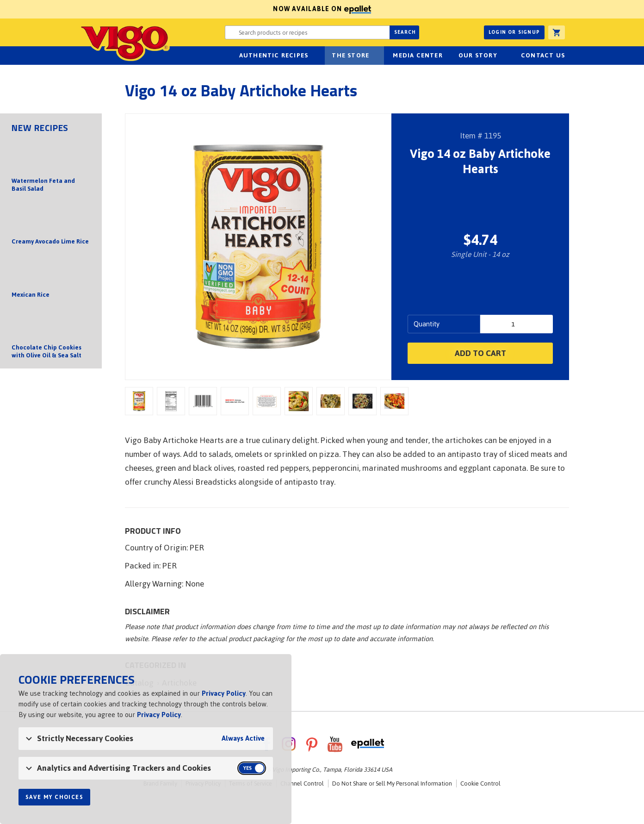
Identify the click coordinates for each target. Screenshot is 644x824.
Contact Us (543, 55)
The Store (350, 55)
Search (405, 32)
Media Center (418, 55)
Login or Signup (514, 32)
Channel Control (302, 783)
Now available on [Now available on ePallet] (186, 9)
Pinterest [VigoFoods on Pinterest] (312, 744)
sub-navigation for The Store (374, 56)
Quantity (427, 324)
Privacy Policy (224, 693)
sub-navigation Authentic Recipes (313, 56)
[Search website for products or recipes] (307, 32)
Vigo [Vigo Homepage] (124, 43)
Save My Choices (54, 797)
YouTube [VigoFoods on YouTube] (335, 744)
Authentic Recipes (274, 55)
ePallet (368, 744)
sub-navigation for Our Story (502, 56)
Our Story (478, 55)
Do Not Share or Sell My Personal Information (392, 783)
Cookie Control (480, 783)
